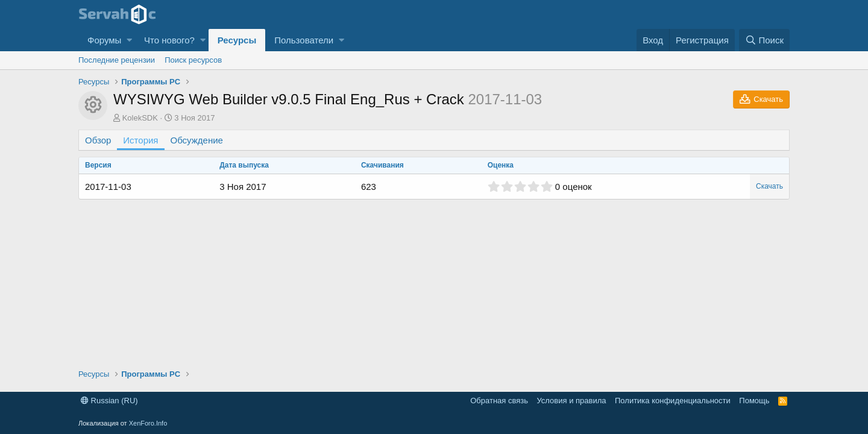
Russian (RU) (109, 401)
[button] (129, 40)
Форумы (104, 40)
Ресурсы (237, 40)
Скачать (769, 186)
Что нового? (169, 40)
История (140, 140)
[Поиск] (764, 40)
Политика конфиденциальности (673, 401)
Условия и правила (571, 401)
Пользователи (304, 40)
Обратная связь (499, 401)
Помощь (754, 401)
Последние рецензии (117, 60)
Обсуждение (197, 140)
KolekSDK (140, 118)
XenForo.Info (148, 423)
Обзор (98, 140)
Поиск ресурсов (193, 60)
